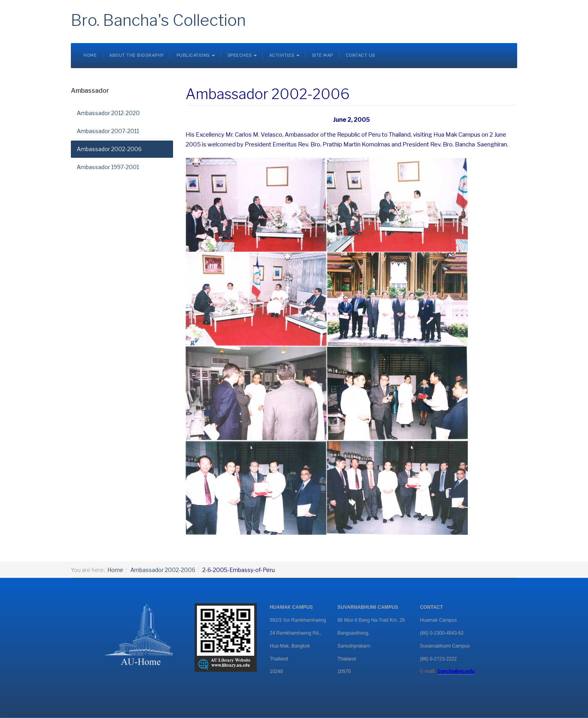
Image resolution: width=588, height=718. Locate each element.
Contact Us (360, 55)
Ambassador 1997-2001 (108, 167)
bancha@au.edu (456, 671)
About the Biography (137, 55)
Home (90, 55)
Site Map (323, 55)
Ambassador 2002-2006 (109, 149)
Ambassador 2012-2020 (108, 113)
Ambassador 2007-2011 (108, 131)
